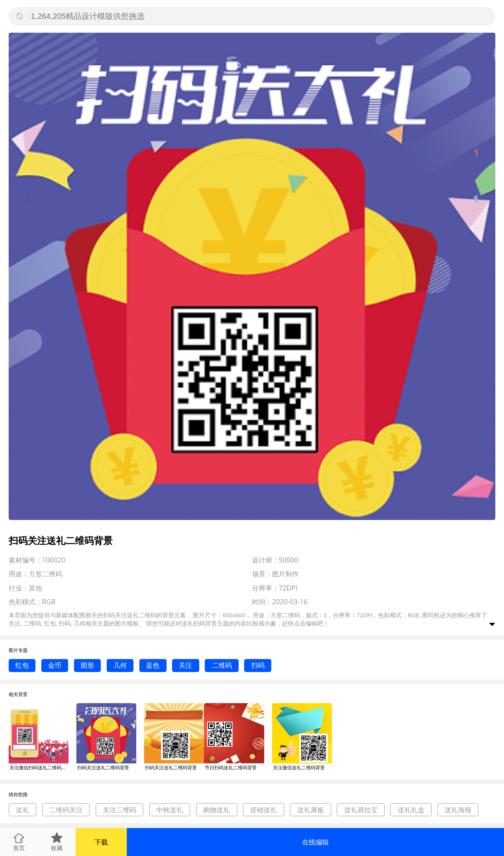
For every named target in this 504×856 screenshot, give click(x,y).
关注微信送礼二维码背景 (299, 768)
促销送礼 (263, 810)
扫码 (258, 665)
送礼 (22, 810)
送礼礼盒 (411, 810)
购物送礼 (217, 810)
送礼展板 (311, 810)
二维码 (222, 665)
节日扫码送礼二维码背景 (231, 768)
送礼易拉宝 (361, 810)
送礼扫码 (193, 623)
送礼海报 (458, 810)
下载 (101, 842)
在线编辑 (315, 842)
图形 (87, 665)
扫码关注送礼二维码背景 (103, 768)
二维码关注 (66, 810)
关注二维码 (120, 810)
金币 (55, 665)
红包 (22, 665)
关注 (185, 665)
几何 (120, 665)
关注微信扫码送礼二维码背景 (39, 768)
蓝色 (153, 665)
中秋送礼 (170, 810)
